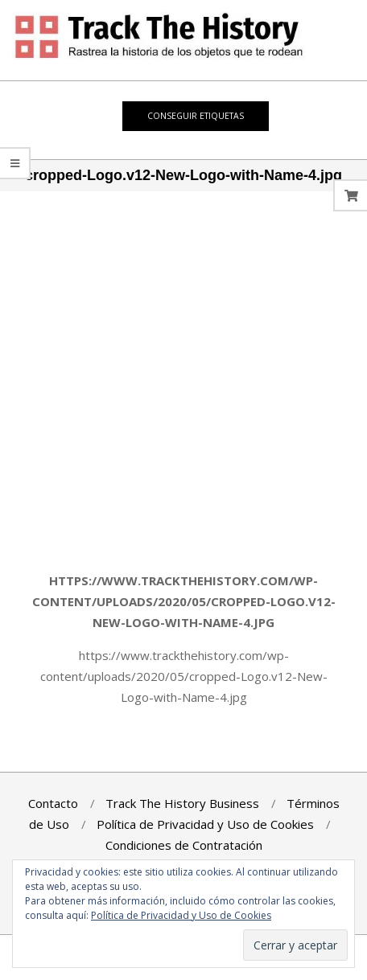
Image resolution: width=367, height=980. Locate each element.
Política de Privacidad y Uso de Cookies (181, 915)
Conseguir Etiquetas (196, 116)
